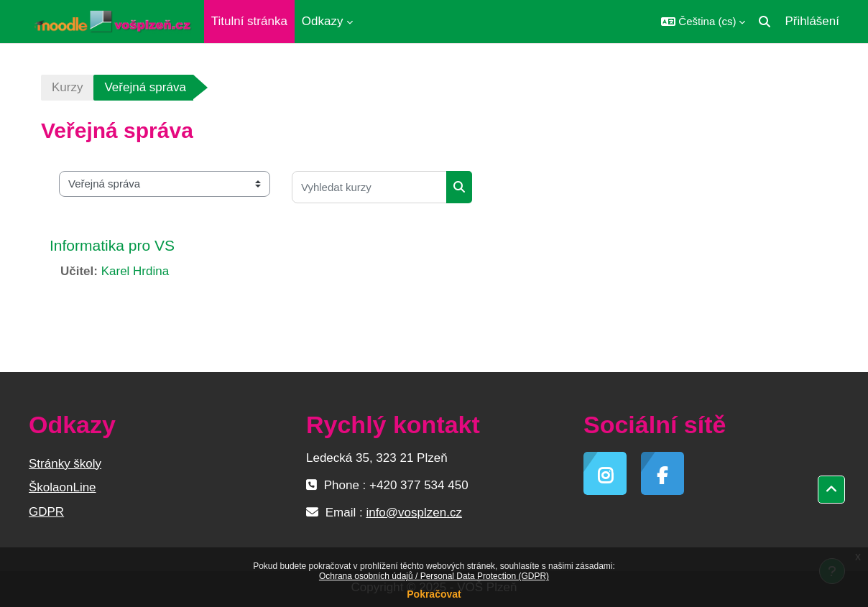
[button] (703, 22)
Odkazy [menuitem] (323, 21)
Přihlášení (812, 21)
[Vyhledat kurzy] (369, 187)
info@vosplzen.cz (414, 513)
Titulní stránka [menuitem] (249, 21)
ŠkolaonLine (63, 487)
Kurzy (67, 87)
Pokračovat (434, 594)
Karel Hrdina (135, 271)
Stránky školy (65, 464)
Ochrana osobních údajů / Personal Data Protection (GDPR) (434, 576)
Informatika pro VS (112, 245)
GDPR (46, 512)
